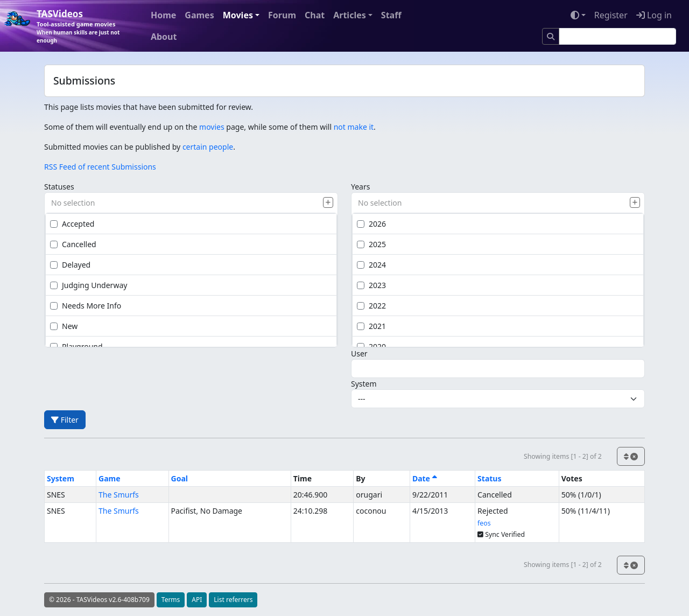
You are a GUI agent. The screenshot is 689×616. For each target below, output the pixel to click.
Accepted (72, 224)
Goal (180, 478)
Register (611, 15)
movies (212, 127)
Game (110, 478)
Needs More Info (86, 306)
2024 (371, 265)
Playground (76, 346)
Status (489, 478)
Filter (65, 420)
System (364, 384)
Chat (315, 15)
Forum (282, 15)
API (197, 600)
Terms (171, 600)
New (64, 326)
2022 (371, 306)
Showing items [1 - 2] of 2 (563, 456)
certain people (208, 147)
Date (425, 478)
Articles (350, 15)
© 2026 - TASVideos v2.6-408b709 (99, 600)
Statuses (59, 187)
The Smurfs (119, 495)
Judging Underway (89, 285)
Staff (391, 15)
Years (360, 187)
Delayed (70, 265)
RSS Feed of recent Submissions (100, 167)
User (359, 353)
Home (163, 15)
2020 (371, 346)
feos (484, 523)
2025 (371, 244)
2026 (371, 224)
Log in (654, 15)
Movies (238, 15)
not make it (354, 127)
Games (199, 15)
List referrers (233, 600)
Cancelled (73, 244)
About (164, 37)
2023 (371, 285)
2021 (371, 326)
